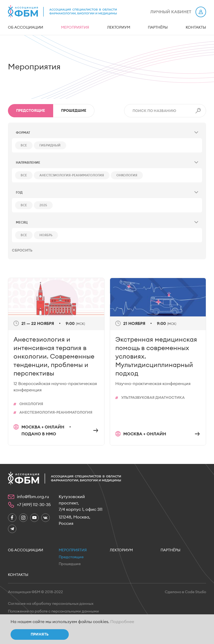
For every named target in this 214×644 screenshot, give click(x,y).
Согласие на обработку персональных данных (51, 604)
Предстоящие (71, 557)
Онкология (127, 175)
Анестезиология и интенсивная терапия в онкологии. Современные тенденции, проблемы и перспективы (54, 357)
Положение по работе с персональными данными (53, 611)
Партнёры (158, 28)
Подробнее (122, 622)
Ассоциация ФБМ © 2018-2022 (35, 592)
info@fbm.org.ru (33, 497)
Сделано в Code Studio (185, 592)
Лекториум (119, 28)
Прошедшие (74, 111)
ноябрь (46, 235)
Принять (40, 634)
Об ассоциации (26, 28)
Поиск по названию (154, 111)
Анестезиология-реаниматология (72, 175)
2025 (43, 205)
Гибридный (50, 145)
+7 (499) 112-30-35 (34, 505)
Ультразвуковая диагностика (153, 398)
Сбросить (22, 251)
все (24, 145)
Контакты (196, 28)
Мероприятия (75, 28)
